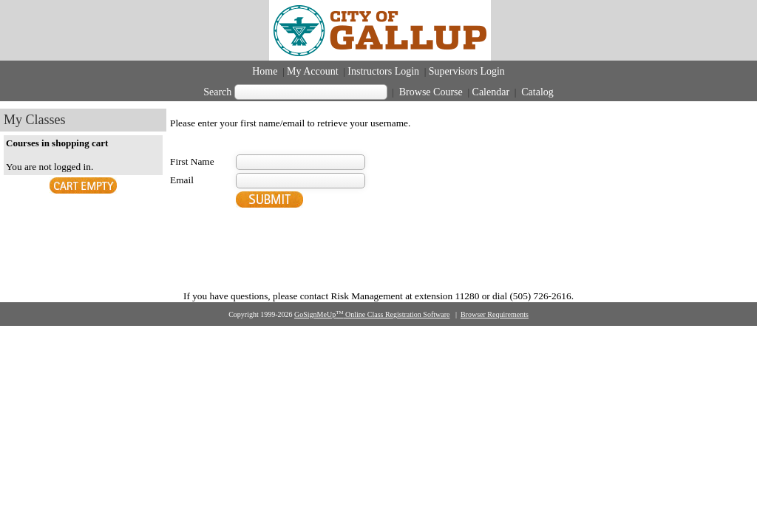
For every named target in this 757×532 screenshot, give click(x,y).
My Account (313, 71)
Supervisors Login (467, 71)
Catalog (536, 92)
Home (265, 71)
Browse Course (431, 92)
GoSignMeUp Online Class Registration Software (372, 314)
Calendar (491, 92)
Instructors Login (383, 71)
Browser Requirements (495, 314)
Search (217, 92)
